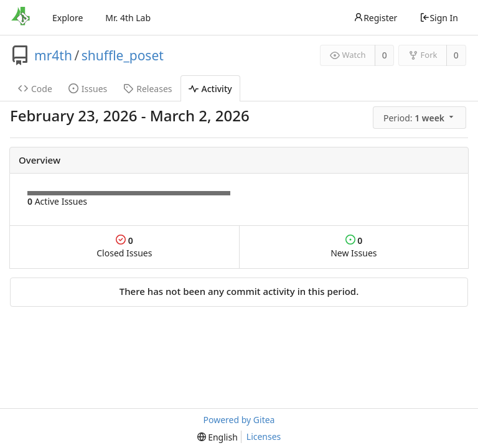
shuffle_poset (123, 55)
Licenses (264, 436)
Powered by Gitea (239, 420)
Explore (68, 18)
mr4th (53, 55)
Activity (210, 89)
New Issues (354, 247)
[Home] (21, 17)
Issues (88, 89)
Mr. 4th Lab (128, 18)
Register (375, 18)
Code (35, 89)
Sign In (439, 18)
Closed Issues (124, 247)
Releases (148, 89)
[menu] (420, 118)
